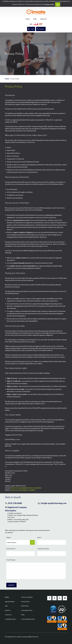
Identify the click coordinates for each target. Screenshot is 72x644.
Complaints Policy (10, 619)
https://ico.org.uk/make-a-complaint (23, 490)
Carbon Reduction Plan (28, 619)
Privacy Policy (25, 602)
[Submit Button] (11, 585)
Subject (9, 537)
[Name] (51, 542)
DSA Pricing (25, 606)
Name (40, 537)
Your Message (11, 560)
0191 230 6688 (15, 503)
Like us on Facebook (49, 598)
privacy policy (50, 4)
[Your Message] (36, 571)
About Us (43, 19)
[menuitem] (28, 19)
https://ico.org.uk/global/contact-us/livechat (26, 488)
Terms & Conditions (27, 597)
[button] (36, 24)
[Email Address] (21, 554)
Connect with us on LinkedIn (60, 598)
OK (58, 4)
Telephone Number (43, 549)
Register (42, 29)
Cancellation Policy (27, 610)
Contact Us (8, 615)
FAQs (23, 615)
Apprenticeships (10, 602)
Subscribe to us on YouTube (65, 598)
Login (32, 29)
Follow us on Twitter (55, 598)
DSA (35, 19)
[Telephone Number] (51, 554)
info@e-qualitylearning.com (54, 503)
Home (28, 19)
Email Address (11, 549)
